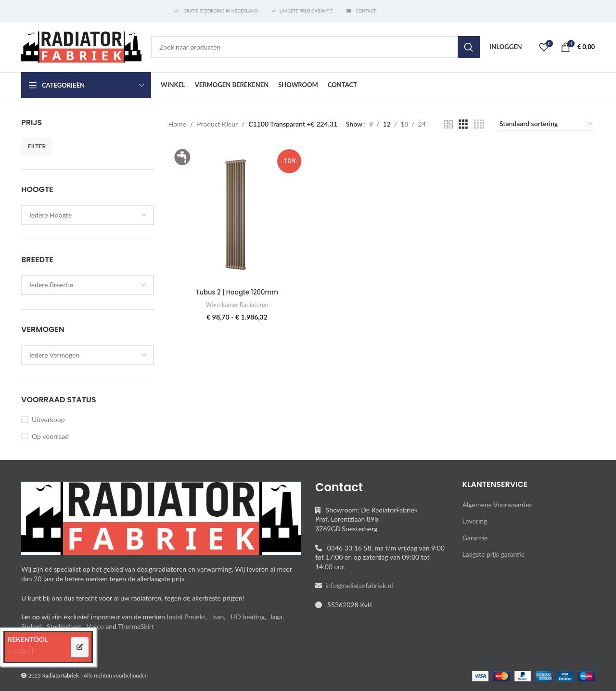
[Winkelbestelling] (547, 124)
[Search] (315, 47)
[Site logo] (81, 46)
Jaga (276, 617)
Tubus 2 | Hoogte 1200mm (236, 290)
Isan (218, 617)
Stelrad (32, 626)
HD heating (248, 617)
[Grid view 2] (448, 124)
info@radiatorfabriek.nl (358, 585)
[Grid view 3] (463, 124)
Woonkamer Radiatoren (236, 303)
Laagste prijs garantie (494, 554)
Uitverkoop (48, 419)
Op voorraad (50, 436)
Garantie (475, 538)
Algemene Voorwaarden (498, 505)
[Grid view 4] (479, 124)
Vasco (95, 626)
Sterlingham (64, 626)
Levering (475, 521)
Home (177, 124)
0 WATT (21, 651)
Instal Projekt (186, 617)
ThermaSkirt (136, 626)
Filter (37, 146)
